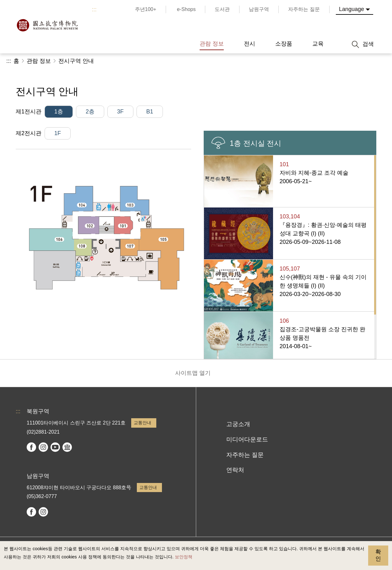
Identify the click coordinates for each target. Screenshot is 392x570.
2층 (90, 112)
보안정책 (184, 557)
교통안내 (142, 423)
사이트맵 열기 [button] (193, 373)
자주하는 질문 (245, 455)
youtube (55, 447)
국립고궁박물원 (47, 25)
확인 (378, 555)
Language (352, 9)
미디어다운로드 (247, 439)
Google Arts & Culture (67, 447)
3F (120, 112)
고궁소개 (238, 424)
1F (58, 133)
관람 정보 (39, 61)
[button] (338, 61)
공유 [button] (317, 61)
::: (94, 9)
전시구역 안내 (76, 61)
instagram (43, 447)
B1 (150, 112)
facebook (31, 447)
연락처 (235, 470)
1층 (59, 112)
